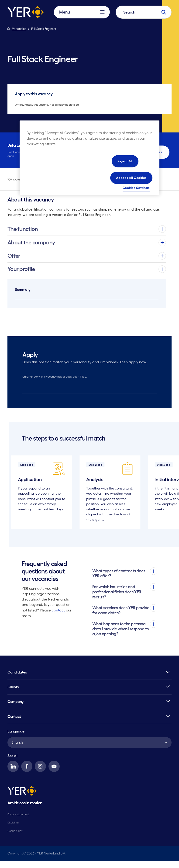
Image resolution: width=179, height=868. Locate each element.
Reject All (125, 161)
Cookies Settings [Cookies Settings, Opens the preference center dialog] (136, 187)
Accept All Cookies (131, 178)
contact (58, 617)
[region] (89, 158)
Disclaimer (13, 830)
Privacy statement (18, 821)
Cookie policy (15, 838)
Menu (82, 17)
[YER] (22, 799)
